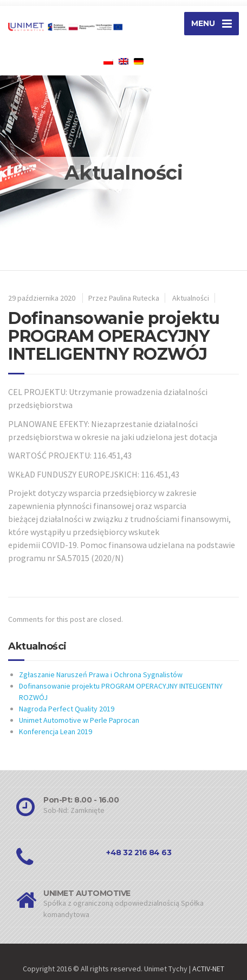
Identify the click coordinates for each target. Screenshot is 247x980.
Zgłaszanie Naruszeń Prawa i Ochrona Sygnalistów (101, 674)
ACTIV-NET (208, 969)
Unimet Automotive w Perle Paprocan (79, 720)
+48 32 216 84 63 (139, 852)
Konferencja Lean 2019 (56, 731)
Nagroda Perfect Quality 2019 (67, 709)
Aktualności (191, 298)
